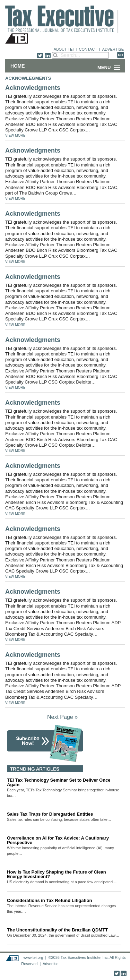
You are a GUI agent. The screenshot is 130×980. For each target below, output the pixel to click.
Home (18, 66)
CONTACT (88, 49)
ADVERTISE (113, 49)
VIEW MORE (15, 135)
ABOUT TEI (64, 49)
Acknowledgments (33, 88)
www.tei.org (33, 957)
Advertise (51, 964)
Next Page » (62, 717)
